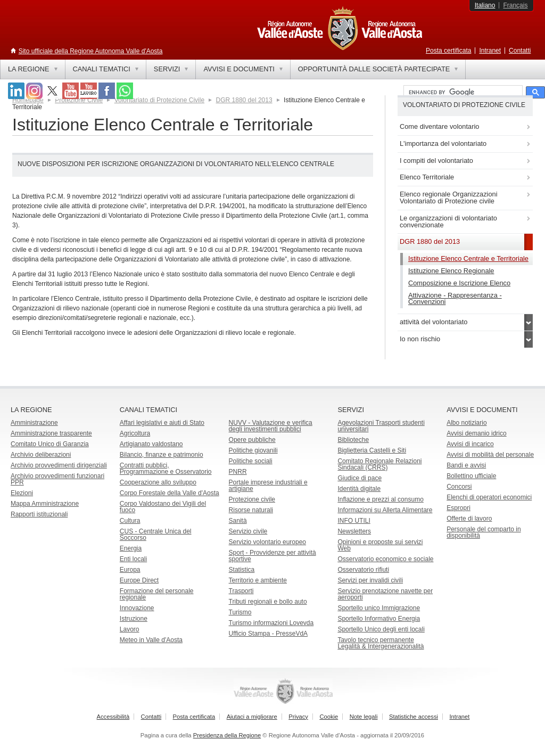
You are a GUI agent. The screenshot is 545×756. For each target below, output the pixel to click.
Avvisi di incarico (470, 444)
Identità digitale (359, 489)
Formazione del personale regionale (157, 594)
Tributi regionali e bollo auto (268, 602)
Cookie (329, 717)
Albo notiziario (466, 423)
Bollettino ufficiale (471, 476)
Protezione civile (252, 499)
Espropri (459, 508)
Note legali (364, 717)
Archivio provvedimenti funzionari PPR (57, 479)
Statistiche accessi (414, 717)
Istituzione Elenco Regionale (451, 271)
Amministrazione (34, 423)
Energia (131, 548)
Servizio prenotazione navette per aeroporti (385, 594)
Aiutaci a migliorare (252, 717)
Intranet (490, 51)
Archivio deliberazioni (41, 455)
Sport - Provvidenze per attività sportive (272, 556)
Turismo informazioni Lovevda (271, 623)
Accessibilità (113, 717)
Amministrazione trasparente (51, 433)
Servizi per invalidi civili (370, 580)
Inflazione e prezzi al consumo (380, 499)
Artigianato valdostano (151, 444)
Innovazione (137, 608)
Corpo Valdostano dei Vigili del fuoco (163, 507)
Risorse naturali (251, 510)
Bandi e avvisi (466, 465)
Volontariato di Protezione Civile (159, 100)
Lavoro (130, 629)
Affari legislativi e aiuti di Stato (162, 423)
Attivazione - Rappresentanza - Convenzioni (455, 299)
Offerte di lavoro (469, 519)
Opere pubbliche (252, 440)
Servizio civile (248, 531)
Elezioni (22, 493)
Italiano (485, 5)
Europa (130, 570)
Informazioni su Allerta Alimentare (385, 510)
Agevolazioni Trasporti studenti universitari (381, 426)
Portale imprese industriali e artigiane (268, 486)
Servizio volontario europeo (267, 542)
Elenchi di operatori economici (489, 497)
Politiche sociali (251, 461)
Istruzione (134, 619)
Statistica (242, 570)
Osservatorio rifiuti (363, 570)
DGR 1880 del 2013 (244, 100)
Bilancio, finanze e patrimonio (162, 455)
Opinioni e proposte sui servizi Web (380, 545)
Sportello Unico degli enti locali (381, 629)
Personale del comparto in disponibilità (484, 532)
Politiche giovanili (253, 450)
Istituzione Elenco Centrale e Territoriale (468, 258)
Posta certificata (448, 51)
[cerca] (462, 93)
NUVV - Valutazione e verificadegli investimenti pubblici (271, 426)
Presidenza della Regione (227, 735)
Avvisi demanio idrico (477, 433)
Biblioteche (353, 440)
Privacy (298, 717)
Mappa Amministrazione (45, 504)
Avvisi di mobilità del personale (490, 455)
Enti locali (133, 559)
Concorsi (459, 487)
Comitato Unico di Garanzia (50, 444)
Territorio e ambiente (258, 580)
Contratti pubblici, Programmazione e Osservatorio (166, 469)
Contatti (520, 51)
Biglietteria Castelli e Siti (372, 450)
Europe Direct (139, 580)
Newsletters (354, 531)
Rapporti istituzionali (39, 514)
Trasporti (241, 591)
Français (515, 5)
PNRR (238, 472)
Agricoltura (135, 433)
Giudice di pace (360, 478)
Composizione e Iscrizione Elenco (459, 283)
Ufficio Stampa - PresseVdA (269, 634)
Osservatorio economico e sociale (385, 559)
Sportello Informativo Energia (379, 619)
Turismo (240, 612)
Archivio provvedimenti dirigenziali (59, 465)
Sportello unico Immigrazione (379, 608)
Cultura (130, 521)
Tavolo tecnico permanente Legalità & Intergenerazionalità (381, 643)
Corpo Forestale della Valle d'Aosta (170, 493)
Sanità (238, 521)
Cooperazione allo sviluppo (158, 482)
